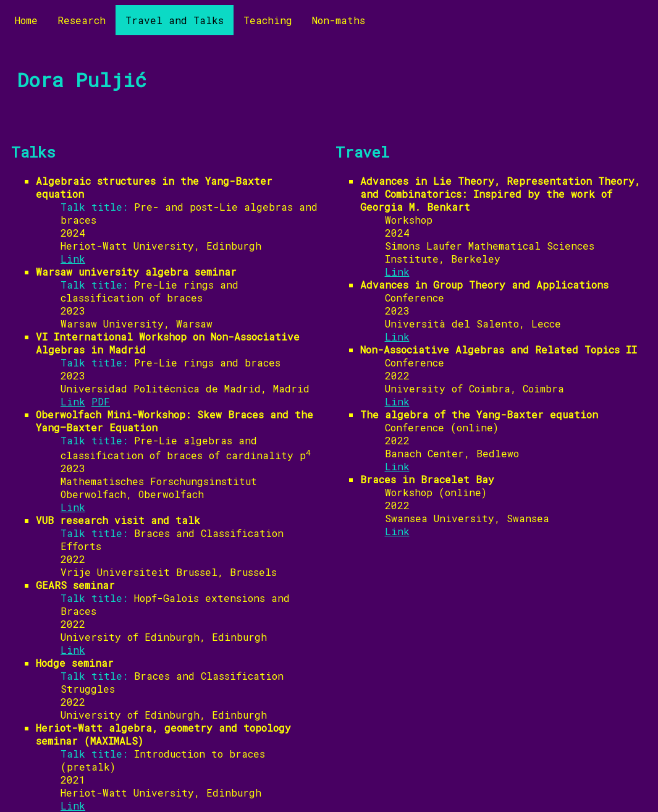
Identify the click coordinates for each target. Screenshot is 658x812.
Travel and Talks (175, 20)
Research (82, 20)
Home (26, 20)
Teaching (268, 20)
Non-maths (339, 20)
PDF (101, 401)
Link (73, 259)
